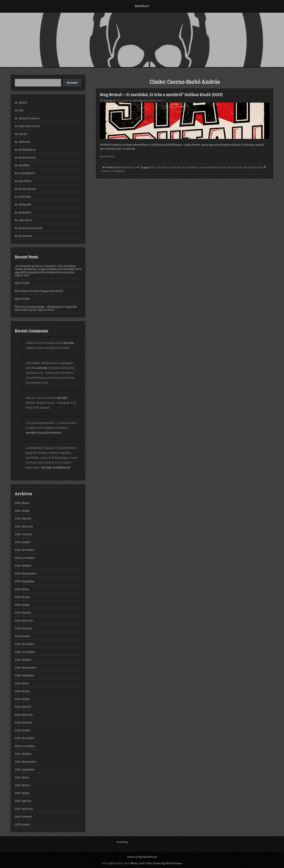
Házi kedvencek (29, 126)
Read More (107, 156)
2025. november (25, 558)
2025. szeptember (26, 573)
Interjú (23, 134)
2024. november (25, 652)
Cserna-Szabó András (212, 167)
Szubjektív (25, 212)
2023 (153, 167)
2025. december (25, 550)
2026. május (22, 511)
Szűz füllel (25, 220)
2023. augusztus (24, 769)
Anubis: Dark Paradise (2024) (44, 343)
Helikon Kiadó (237, 167)
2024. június (22, 691)
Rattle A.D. (154, 100)
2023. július (22, 777)
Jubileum (24, 142)
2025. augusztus (24, 581)
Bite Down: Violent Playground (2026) (39, 291)
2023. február (23, 817)
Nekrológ (24, 197)
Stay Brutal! (256, 167)
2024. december (25, 644)
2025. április (23, 613)
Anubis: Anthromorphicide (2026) (48, 348)
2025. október (23, 566)
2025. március (24, 620)
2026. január (23, 542)
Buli (21, 110)
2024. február (23, 722)
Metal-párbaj (27, 189)
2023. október (23, 754)
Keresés (72, 83)
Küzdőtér (24, 165)
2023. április (23, 801)
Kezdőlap (142, 6)
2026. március (24, 526)
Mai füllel (25, 181)
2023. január (22, 824)
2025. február (23, 628)
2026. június (22, 503)
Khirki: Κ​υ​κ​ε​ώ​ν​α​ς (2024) (41, 398)
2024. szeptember (26, 667)
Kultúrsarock (27, 157)
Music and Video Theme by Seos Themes (156, 863)
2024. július (22, 683)
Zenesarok (25, 236)
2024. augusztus (24, 675)
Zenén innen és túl (30, 228)
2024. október (23, 660)
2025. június (22, 597)
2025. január (22, 636)
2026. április (23, 518)
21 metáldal (189, 167)
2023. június (22, 785)
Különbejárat (127, 167)
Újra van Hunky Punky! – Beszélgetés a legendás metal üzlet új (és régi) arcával (46, 308)
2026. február (23, 534)
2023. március (24, 809)
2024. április (23, 707)
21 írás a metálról (169, 167)
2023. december (25, 738)
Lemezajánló (27, 173)
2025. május (22, 605)
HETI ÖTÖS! (22, 283)
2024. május (22, 699)
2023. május (22, 793)
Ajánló (23, 102)
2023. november (25, 746)
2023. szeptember (26, 762)
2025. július (22, 589)
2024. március (24, 715)
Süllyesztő (25, 204)
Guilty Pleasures (29, 118)
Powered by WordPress (142, 857)
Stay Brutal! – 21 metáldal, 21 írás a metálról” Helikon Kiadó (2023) (161, 94)
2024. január (22, 730)
